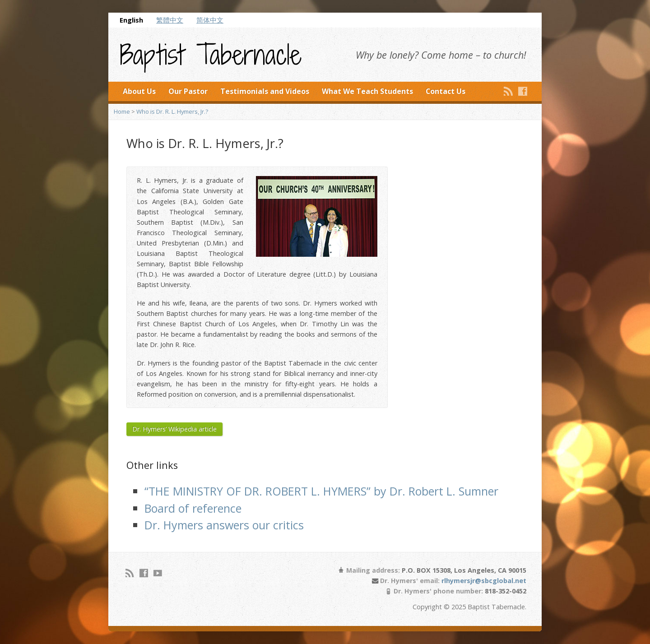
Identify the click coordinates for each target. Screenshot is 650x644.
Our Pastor (188, 91)
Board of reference (193, 508)
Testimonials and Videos (265, 91)
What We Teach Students (367, 91)
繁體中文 (170, 20)
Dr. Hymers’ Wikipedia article (174, 429)
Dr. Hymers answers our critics (224, 525)
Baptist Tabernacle (211, 55)
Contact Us (446, 91)
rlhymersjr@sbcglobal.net (484, 581)
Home (122, 111)
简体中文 (210, 20)
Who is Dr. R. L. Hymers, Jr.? (172, 111)
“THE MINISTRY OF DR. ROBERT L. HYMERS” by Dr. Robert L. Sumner (321, 491)
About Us (139, 91)
